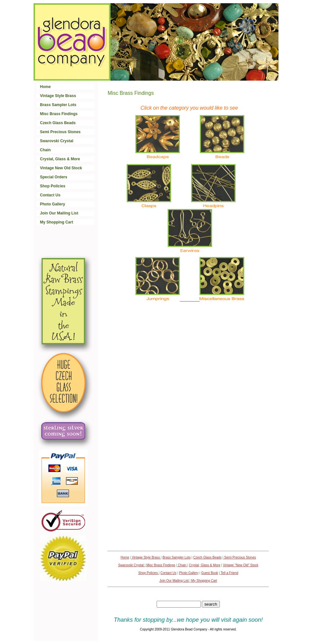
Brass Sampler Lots (58, 105)
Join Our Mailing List (59, 213)
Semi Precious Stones (60, 132)
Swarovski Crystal (57, 141)
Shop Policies (53, 186)
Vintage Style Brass (58, 96)
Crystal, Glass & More (60, 159)
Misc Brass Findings (59, 114)
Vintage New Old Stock (61, 168)
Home (45, 87)
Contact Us (50, 195)
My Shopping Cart (57, 222)
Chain (45, 150)
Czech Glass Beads (58, 123)
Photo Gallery (53, 204)
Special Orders (54, 177)
